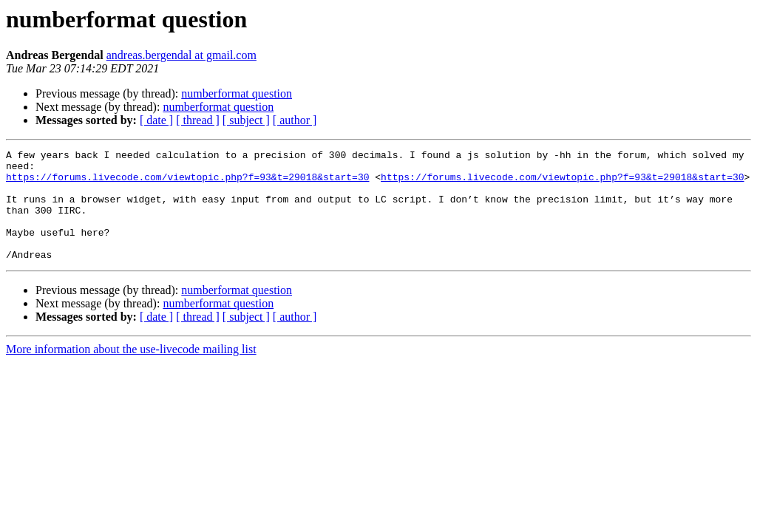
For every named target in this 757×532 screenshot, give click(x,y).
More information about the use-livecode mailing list (131, 371)
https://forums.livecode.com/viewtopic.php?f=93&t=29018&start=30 (187, 183)
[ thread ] (198, 120)
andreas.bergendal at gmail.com (181, 55)
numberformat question (237, 93)
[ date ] (156, 120)
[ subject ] (246, 120)
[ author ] (295, 120)
